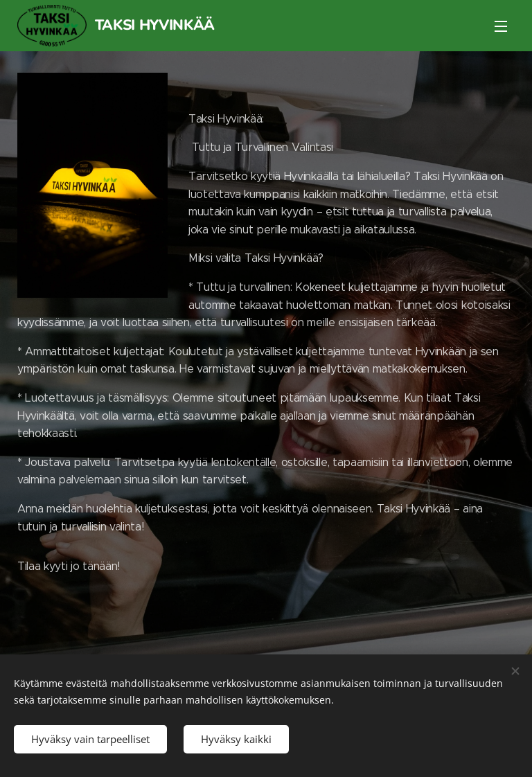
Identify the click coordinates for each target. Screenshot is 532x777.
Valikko (501, 26)
